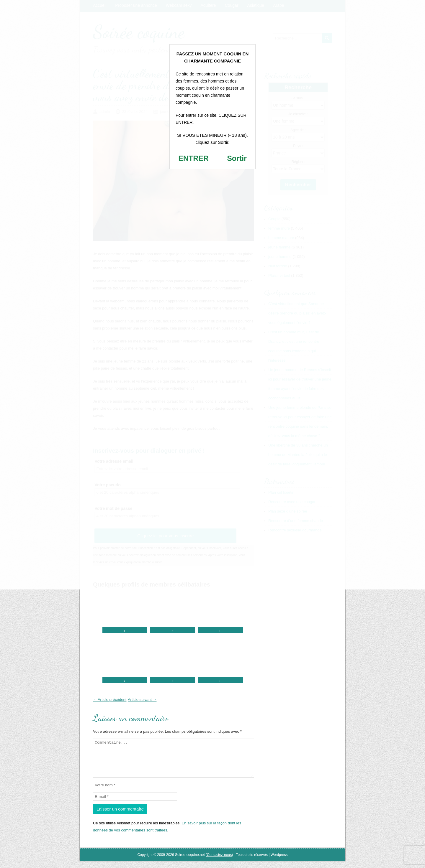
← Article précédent (110, 700)
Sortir (237, 158)
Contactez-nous (219, 862)
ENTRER (193, 158)
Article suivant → (142, 700)
